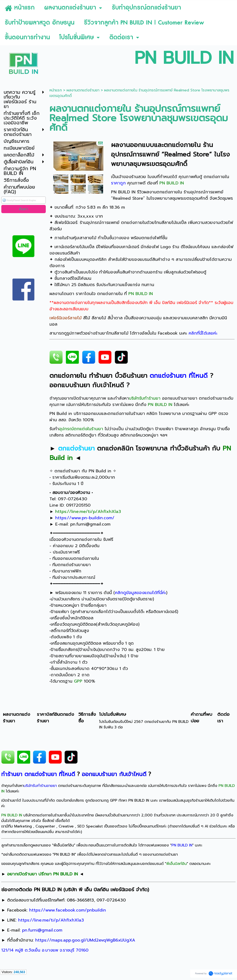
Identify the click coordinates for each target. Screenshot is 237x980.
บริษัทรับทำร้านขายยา (40, 786)
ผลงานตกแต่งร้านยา (83, 90)
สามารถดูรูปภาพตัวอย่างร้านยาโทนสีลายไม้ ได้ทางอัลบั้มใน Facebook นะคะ (133, 333)
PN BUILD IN (123, 192)
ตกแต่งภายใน (182, 145)
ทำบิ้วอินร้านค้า (190, 448)
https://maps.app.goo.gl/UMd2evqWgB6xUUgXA (85, 940)
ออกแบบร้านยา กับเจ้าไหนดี (87, 385)
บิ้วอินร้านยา (131, 376)
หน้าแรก (56, 90)
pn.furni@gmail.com (90, 524)
